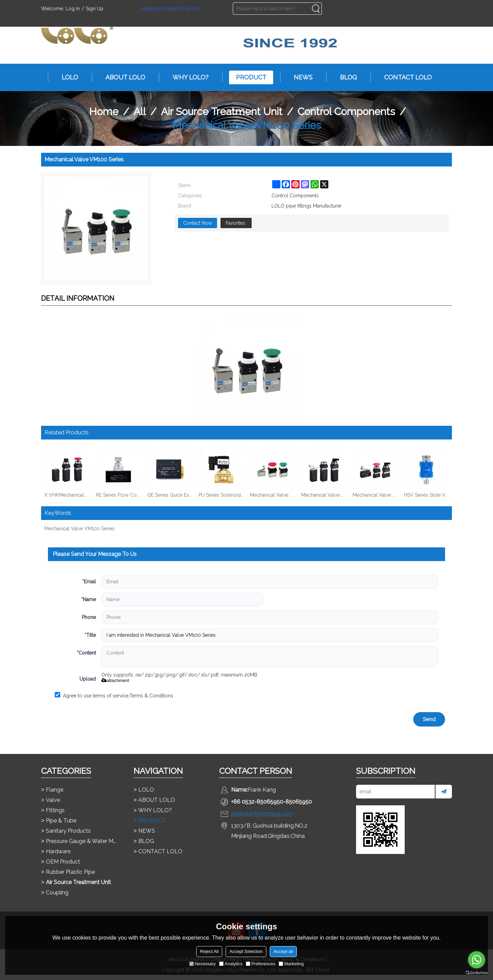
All (140, 111)
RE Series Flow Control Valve (118, 495)
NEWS (300, 77)
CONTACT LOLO (404, 77)
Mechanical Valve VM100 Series (80, 529)
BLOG (345, 77)
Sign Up (95, 9)
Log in (73, 9)
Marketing (291, 964)
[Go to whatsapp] (477, 960)
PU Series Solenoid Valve (221, 495)
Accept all (283, 951)
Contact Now (198, 223)
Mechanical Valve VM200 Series (272, 495)
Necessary (203, 964)
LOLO (66, 77)
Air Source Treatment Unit (222, 111)
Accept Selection (246, 951)
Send (429, 719)
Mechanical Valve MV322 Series (324, 495)
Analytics (231, 964)
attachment (115, 680)
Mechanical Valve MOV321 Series (375, 495)
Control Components (346, 111)
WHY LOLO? (187, 77)
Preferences (261, 964)
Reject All (209, 951)
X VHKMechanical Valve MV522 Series (67, 495)
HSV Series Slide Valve (426, 495)
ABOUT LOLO (122, 77)
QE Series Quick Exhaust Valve (169, 495)
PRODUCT (248, 77)
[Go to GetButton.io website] (477, 973)
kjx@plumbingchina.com (171, 9)
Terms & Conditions (151, 696)
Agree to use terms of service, (114, 695)
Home (104, 111)
